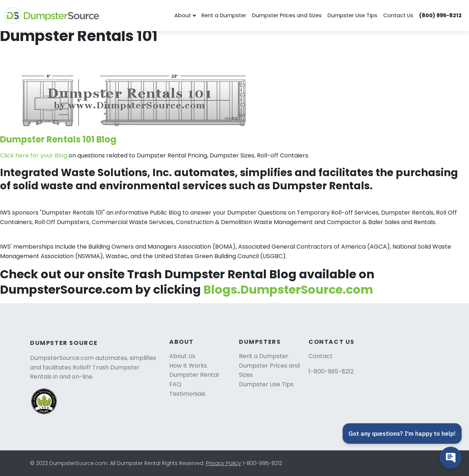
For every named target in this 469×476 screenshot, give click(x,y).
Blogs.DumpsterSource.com (288, 289)
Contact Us (398, 15)
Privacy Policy (224, 463)
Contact (321, 356)
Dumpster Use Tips (352, 15)
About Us (182, 356)
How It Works (188, 366)
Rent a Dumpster (224, 15)
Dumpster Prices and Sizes (287, 15)
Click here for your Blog (34, 155)
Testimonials (187, 394)
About (183, 15)
